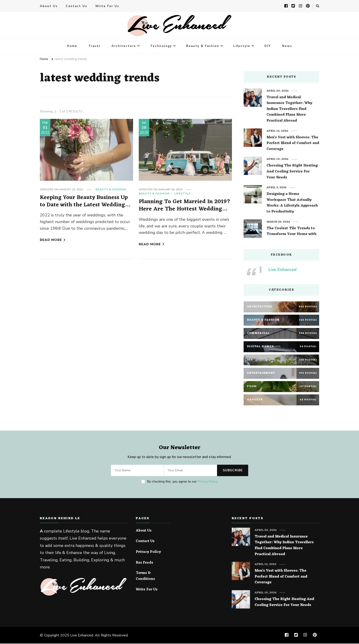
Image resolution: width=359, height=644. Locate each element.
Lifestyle (242, 46)
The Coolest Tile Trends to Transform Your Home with (291, 232)
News (287, 46)
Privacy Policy (207, 482)
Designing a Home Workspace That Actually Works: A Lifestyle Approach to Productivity (292, 203)
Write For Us (107, 6)
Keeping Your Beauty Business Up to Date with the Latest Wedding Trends (85, 205)
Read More (53, 240)
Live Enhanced (282, 270)
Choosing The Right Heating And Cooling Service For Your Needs (292, 172)
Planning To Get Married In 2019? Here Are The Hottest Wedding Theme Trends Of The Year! (184, 209)
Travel (94, 46)
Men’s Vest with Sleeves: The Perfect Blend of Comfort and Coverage (293, 144)
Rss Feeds (144, 563)
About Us (49, 6)
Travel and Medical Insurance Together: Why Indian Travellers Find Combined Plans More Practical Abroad (289, 110)
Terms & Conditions (145, 577)
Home (72, 46)
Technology (161, 46)
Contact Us (76, 6)
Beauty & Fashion (203, 46)
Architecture (124, 46)
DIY (268, 46)
